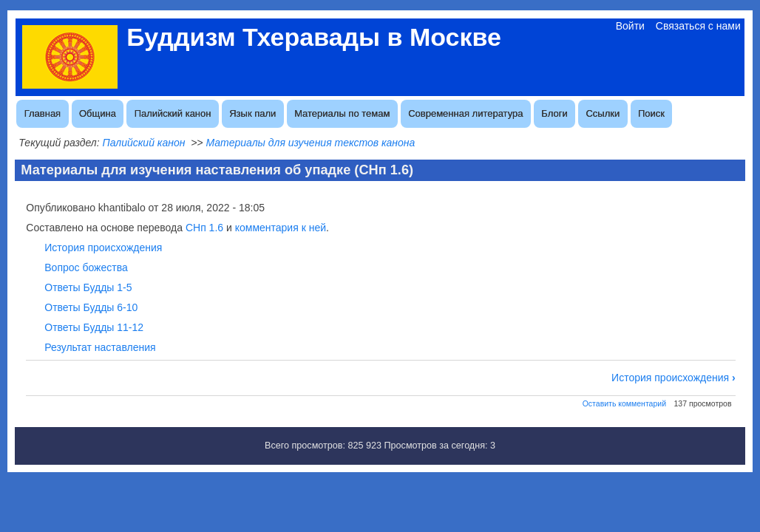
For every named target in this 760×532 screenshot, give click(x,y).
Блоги (554, 113)
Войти (630, 26)
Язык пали (252, 113)
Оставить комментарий (624, 403)
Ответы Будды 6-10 (91, 307)
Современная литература (465, 113)
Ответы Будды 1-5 (88, 287)
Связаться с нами (698, 26)
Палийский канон (173, 113)
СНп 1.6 (204, 228)
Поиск (651, 113)
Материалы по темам (342, 113)
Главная (43, 113)
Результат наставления (100, 347)
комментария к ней (281, 228)
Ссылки (603, 113)
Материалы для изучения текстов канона (310, 143)
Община (98, 113)
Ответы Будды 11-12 (94, 327)
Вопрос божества (86, 267)
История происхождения (103, 248)
